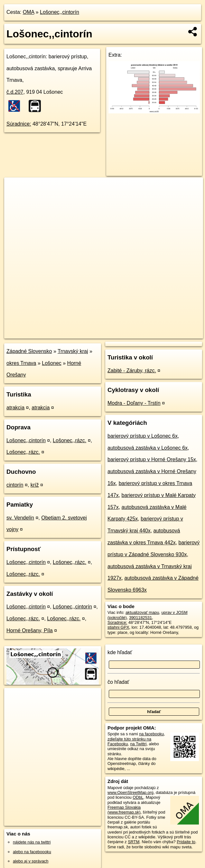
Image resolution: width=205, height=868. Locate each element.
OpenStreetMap (92, 333)
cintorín (15, 485)
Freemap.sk (125, 333)
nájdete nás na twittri (32, 842)
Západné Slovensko (29, 351)
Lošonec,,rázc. (70, 440)
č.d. (15, 92)
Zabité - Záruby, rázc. (132, 371)
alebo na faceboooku (32, 852)
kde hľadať (120, 652)
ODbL (138, 797)
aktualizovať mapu (142, 612)
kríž (35, 485)
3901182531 (140, 618)
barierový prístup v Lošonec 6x (143, 436)
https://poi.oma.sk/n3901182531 (174, 333)
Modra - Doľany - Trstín (134, 403)
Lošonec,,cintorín (60, 12)
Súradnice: (19, 124)
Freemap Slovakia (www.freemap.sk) (124, 810)
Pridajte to (186, 842)
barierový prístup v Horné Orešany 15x (152, 459)
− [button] (15, 198)
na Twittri (138, 744)
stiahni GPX (118, 627)
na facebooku (151, 734)
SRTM (134, 842)
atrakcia (15, 408)
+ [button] (15, 188)
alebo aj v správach (31, 861)
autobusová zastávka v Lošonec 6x (148, 448)
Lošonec (52, 363)
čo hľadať (118, 682)
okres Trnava (21, 363)
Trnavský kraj (73, 351)
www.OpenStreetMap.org (130, 792)
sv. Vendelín (20, 518)
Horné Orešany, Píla (30, 630)
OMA (29, 12)
